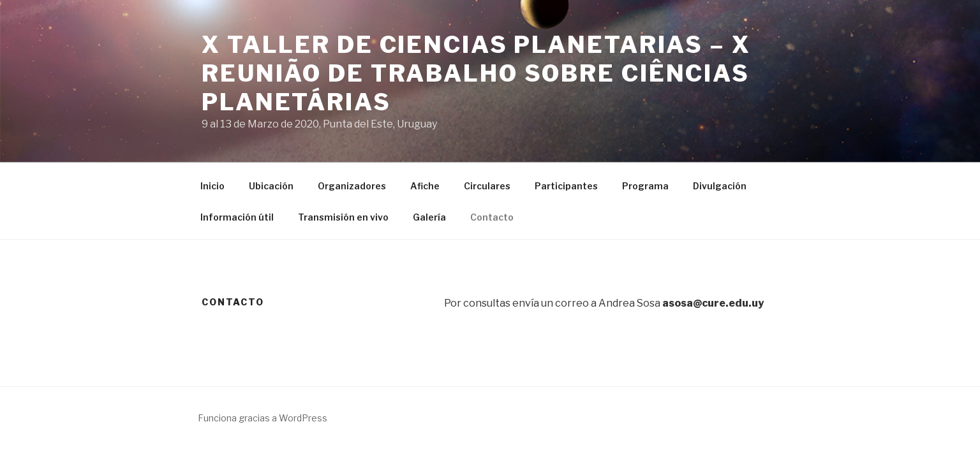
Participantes (566, 186)
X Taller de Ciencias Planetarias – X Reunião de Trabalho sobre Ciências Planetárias (476, 73)
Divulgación (720, 186)
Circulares (487, 186)
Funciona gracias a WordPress (263, 418)
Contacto (492, 217)
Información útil (237, 217)
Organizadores (352, 186)
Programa (645, 186)
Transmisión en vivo (343, 217)
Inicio (212, 186)
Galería (429, 217)
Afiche (425, 186)
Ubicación (271, 186)
